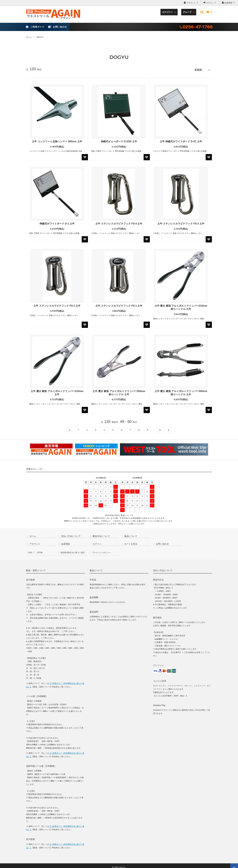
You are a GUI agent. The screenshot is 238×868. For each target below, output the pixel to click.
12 (160, 429)
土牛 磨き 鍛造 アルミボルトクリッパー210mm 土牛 (57, 392)
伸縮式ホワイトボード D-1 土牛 (57, 223)
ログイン (210, 3)
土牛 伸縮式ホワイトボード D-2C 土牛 (181, 140)
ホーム (29, 37)
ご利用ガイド (37, 27)
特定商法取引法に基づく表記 (74, 551)
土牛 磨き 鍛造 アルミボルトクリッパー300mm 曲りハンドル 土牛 (181, 392)
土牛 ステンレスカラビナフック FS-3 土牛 (181, 223)
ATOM (39, 551)
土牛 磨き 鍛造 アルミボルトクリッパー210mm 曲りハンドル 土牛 (181, 306)
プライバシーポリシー (103, 551)
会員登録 (229, 3)
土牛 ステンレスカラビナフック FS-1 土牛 (119, 305)
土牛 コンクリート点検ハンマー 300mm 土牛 (57, 140)
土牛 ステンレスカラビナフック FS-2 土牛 (57, 305)
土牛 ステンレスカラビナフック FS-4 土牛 (119, 223)
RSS (30, 551)
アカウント (191, 3)
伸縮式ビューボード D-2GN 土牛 (119, 140)
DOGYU (40, 37)
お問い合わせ (60, 27)
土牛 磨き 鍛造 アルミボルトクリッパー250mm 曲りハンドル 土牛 (119, 392)
